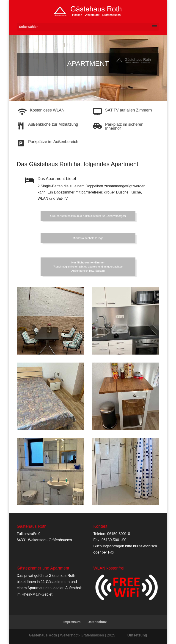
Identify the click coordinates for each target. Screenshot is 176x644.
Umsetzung (137, 635)
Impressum (72, 622)
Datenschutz (97, 622)
